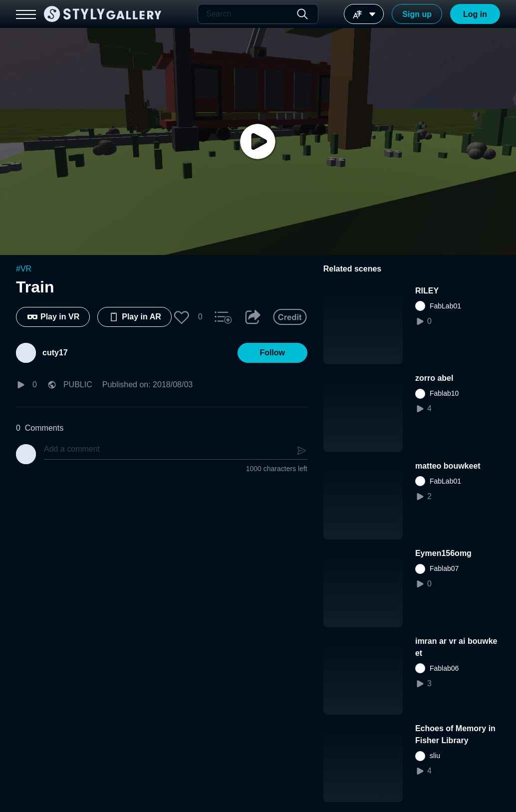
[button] (182, 317)
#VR (24, 269)
